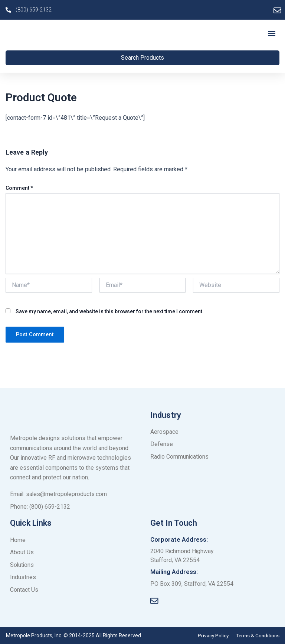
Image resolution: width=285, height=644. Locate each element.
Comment (19, 191)
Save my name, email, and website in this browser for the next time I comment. (110, 314)
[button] (271, 34)
